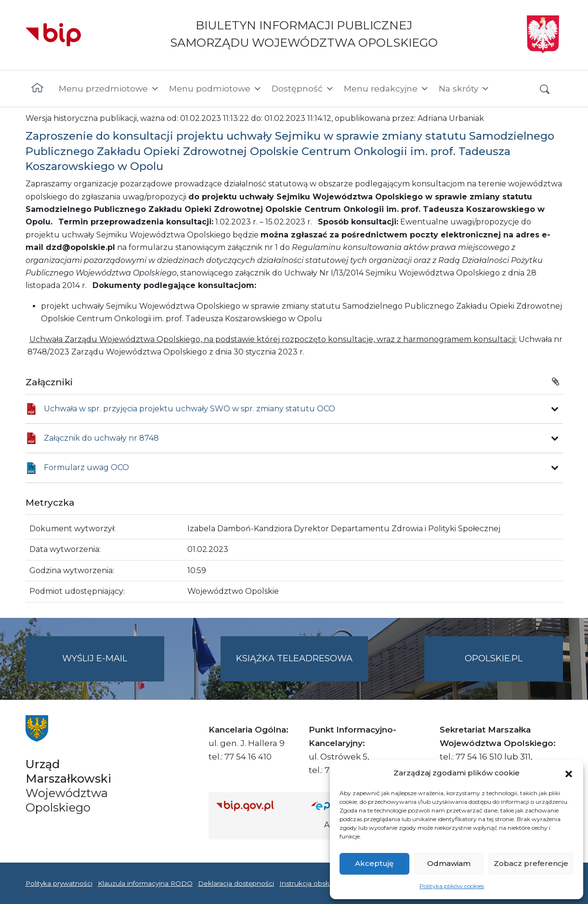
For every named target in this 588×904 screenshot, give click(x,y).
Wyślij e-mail (113, 666)
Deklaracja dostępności (236, 883)
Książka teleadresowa (294, 658)
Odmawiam (449, 863)
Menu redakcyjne (386, 89)
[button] (569, 773)
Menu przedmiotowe (109, 89)
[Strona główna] (37, 89)
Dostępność (303, 89)
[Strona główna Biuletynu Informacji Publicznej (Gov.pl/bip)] (256, 806)
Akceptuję (374, 863)
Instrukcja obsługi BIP (316, 883)
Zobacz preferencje (531, 863)
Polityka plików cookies (452, 886)
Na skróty (464, 89)
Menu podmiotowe (216, 89)
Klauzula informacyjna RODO (145, 883)
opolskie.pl (494, 658)
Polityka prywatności (59, 883)
